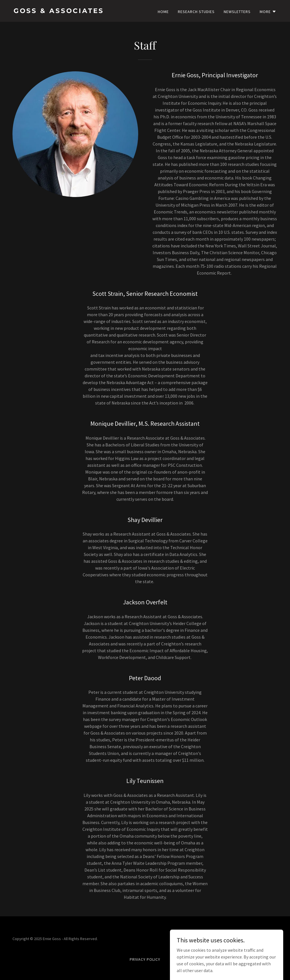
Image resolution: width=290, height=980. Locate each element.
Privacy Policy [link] (145, 959)
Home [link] (163, 12)
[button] (268, 12)
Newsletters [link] (237, 12)
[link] (77, 11)
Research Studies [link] (196, 12)
